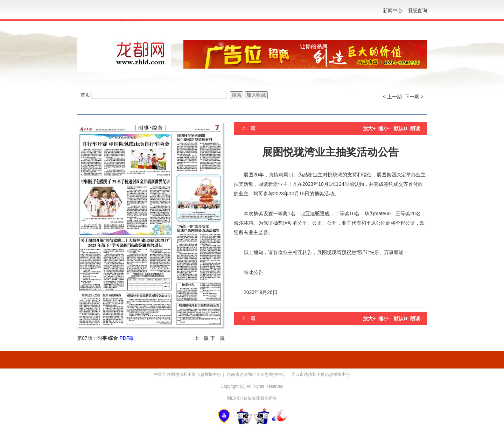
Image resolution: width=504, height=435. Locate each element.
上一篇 (248, 128)
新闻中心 (393, 10)
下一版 (218, 338)
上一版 (202, 338)
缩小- (384, 128)
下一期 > (414, 97)
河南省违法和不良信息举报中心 (256, 374)
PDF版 (127, 338)
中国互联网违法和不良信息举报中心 (188, 374)
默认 (401, 128)
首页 (85, 95)
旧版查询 (417, 10)
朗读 (415, 128)
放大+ (369, 128)
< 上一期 (392, 97)
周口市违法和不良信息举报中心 (321, 374)
